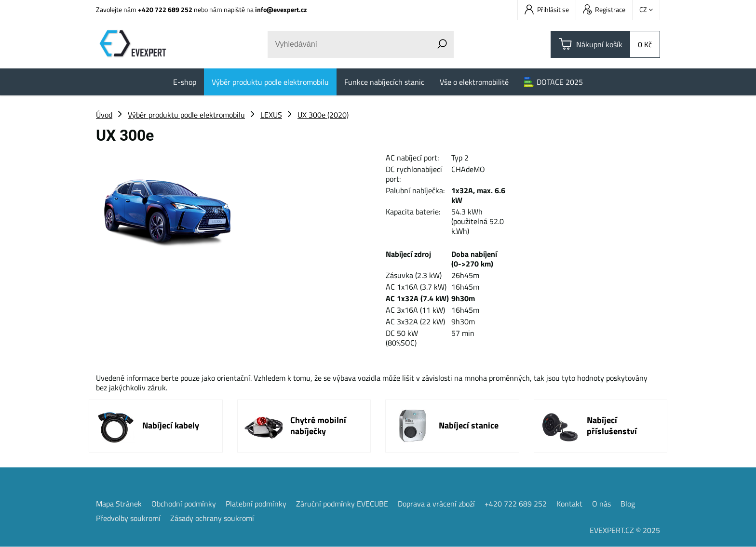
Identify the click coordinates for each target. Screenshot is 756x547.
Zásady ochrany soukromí (212, 518)
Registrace (604, 9)
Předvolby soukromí (128, 518)
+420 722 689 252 (165, 9)
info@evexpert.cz (281, 9)
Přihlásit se (547, 9)
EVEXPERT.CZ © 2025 (625, 530)
